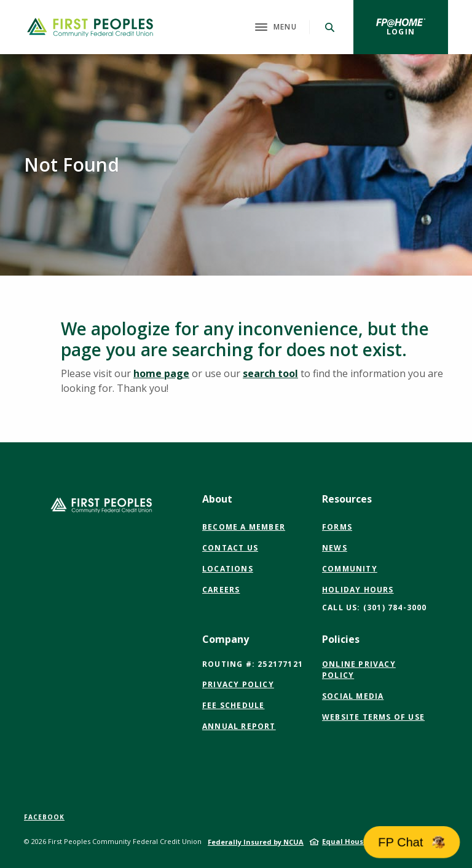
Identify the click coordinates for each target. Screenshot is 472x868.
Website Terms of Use (373, 717)
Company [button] (226, 639)
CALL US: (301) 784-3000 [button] (375, 607)
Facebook (44, 817)
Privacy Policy (238, 684)
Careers (221, 590)
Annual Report (239, 726)
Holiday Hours (358, 590)
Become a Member (244, 527)
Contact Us (230, 548)
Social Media (353, 696)
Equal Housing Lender (362, 841)
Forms (337, 527)
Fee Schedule (233, 705)
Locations (228, 569)
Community (350, 569)
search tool (270, 373)
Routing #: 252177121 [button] (253, 664)
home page (161, 373)
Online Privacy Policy (359, 670)
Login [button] (417, 31)
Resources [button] (347, 499)
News (335, 548)
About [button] (217, 499)
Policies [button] (341, 639)
